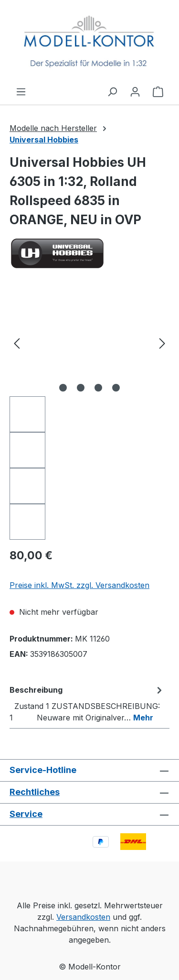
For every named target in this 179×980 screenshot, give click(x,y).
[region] (89, 414)
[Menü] (21, 91)
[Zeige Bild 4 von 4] (116, 388)
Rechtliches (35, 792)
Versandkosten (83, 917)
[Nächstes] (162, 343)
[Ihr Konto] (135, 91)
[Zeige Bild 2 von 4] (81, 388)
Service (26, 814)
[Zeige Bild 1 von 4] (63, 388)
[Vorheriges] (17, 343)
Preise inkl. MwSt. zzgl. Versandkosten (79, 585)
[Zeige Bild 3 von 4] (98, 388)
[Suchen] (112, 91)
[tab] (87, 703)
